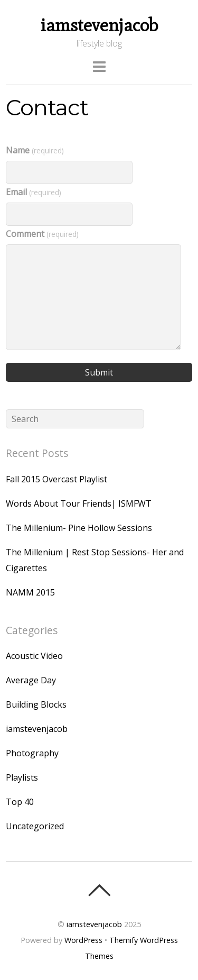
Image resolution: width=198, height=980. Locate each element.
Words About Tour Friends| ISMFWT (79, 503)
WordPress (83, 940)
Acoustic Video (34, 656)
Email (33, 192)
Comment (42, 234)
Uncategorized (35, 826)
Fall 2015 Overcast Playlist (56, 479)
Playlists (22, 777)
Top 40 (20, 802)
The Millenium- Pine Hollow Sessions (79, 528)
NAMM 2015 (30, 592)
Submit (99, 372)
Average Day (31, 680)
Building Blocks (36, 704)
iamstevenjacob (37, 729)
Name (35, 150)
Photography (32, 753)
